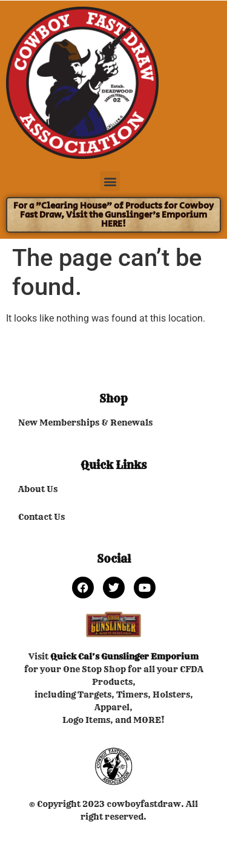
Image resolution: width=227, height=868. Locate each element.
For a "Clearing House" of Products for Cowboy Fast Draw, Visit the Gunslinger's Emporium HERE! (113, 215)
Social (114, 559)
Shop (113, 399)
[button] (110, 181)
